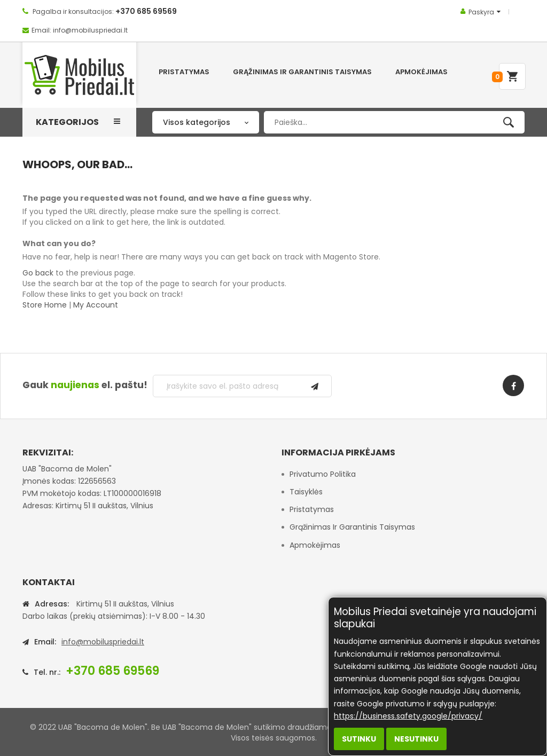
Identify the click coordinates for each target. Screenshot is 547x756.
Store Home (45, 305)
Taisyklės (306, 492)
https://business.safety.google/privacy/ (408, 716)
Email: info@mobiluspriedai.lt (80, 30)
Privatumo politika (323, 474)
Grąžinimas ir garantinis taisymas (352, 527)
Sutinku (359, 739)
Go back (38, 273)
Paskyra (481, 12)
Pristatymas (312, 509)
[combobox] (394, 122)
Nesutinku (416, 739)
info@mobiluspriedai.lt (103, 642)
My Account (96, 305)
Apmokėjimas (315, 545)
